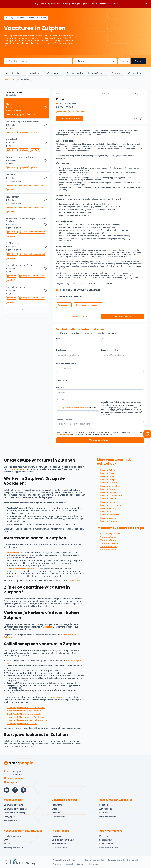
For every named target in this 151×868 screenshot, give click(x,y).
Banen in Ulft (106, 511)
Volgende (140, 94)
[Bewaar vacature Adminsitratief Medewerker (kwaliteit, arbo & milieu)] (45, 225)
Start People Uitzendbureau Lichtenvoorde (27, 720)
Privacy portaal (132, 860)
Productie (104, 813)
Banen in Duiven (108, 489)
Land (58, 376)
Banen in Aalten (108, 470)
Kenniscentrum (11, 821)
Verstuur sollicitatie (99, 440)
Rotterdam (57, 805)
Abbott (7, 844)
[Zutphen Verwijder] (13, 79)
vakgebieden (74, 581)
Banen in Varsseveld (110, 515)
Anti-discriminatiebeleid (63, 864)
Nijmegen (56, 813)
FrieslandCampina (12, 836)
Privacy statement (60, 860)
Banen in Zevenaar (109, 521)
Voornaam (60, 338)
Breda (54, 809)
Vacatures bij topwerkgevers (17, 813)
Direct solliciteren (121, 316)
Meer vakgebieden (108, 817)
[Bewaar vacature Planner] (45, 107)
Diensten (103, 836)
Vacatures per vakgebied (15, 809)
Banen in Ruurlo (108, 502)
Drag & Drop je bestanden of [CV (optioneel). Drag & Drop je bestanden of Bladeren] (78, 408)
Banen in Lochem (108, 499)
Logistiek (103, 805)
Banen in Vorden (108, 518)
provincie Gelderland (16, 469)
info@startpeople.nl (16, 778)
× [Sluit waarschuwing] (146, 3)
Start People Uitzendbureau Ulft (22, 724)
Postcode (60, 387)
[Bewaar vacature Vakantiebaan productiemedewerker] (45, 125)
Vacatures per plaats (14, 805)
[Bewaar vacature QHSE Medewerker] (45, 247)
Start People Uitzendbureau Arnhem (24, 711)
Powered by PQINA (93, 412)
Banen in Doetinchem (110, 486)
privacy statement (63, 434)
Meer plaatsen (58, 817)
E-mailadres (61, 350)
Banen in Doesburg (109, 483)
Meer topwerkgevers (14, 848)
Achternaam (106, 338)
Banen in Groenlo (108, 492)
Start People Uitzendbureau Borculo (24, 714)
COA (6, 840)
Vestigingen (13, 782)
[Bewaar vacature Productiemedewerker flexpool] (45, 160)
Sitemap (95, 864)
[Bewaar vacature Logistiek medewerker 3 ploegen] (45, 269)
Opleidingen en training (63, 840)
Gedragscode (82, 864)
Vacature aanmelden (109, 848)
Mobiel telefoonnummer (66, 364)
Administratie (106, 809)
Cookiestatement (115, 860)
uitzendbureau (55, 697)
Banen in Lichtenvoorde (111, 495)
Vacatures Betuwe (109, 540)
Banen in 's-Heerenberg (111, 505)
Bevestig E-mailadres (110, 350)
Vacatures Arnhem (109, 537)
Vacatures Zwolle (108, 550)
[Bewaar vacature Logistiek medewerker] (45, 291)
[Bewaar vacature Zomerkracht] (45, 143)
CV (61, 399)
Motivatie (64, 419)
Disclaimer (76, 860)
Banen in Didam (108, 476)
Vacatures (21, 18)
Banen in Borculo (108, 473)
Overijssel (47, 627)
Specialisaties (106, 840)
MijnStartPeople (59, 848)
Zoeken (138, 61)
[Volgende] (34, 310)
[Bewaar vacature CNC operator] (45, 200)
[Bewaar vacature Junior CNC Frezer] (45, 178)
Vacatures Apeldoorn (110, 534)
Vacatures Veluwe (109, 547)
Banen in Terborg (108, 508)
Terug (10, 18)
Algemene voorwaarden (94, 860)
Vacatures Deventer (110, 543)
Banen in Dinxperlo (109, 479)
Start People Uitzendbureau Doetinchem (26, 708)
